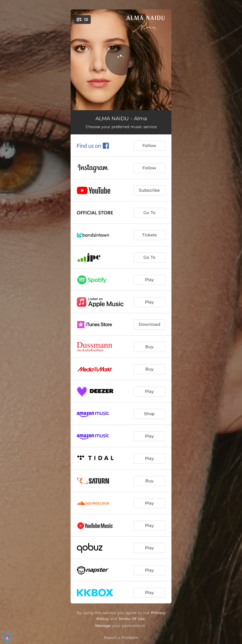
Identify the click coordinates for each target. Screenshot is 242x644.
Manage (103, 626)
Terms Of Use (132, 619)
